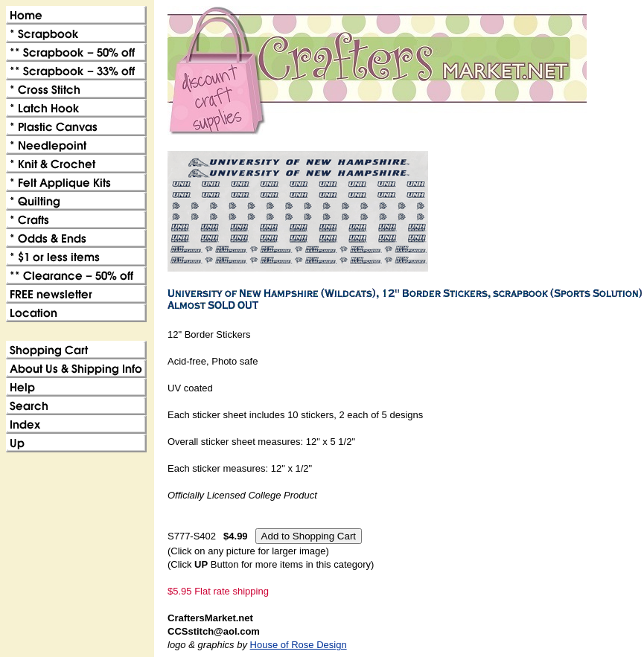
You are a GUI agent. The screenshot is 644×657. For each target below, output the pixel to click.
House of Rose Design (299, 645)
